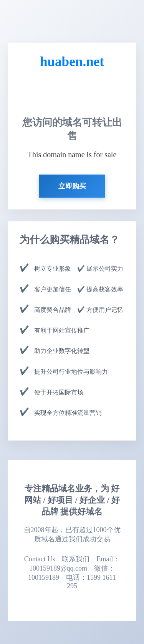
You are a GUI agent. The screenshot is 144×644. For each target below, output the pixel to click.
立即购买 (72, 186)
